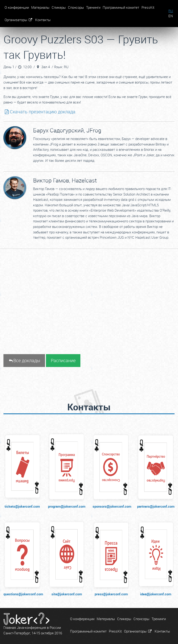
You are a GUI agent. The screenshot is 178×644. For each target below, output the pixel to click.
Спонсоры (76, 7)
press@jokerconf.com (111, 594)
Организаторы (19, 20)
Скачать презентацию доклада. (40, 112)
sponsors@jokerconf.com (111, 506)
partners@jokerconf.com (156, 506)
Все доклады (24, 360)
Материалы (40, 7)
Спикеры (59, 7)
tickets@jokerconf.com (22, 506)
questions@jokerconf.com (22, 594)
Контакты (43, 20)
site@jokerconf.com (67, 594)
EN (171, 16)
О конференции (17, 7)
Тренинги (93, 7)
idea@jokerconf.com (156, 594)
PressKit (148, 7)
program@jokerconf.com (67, 506)
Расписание (63, 360)
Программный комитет (121, 7)
